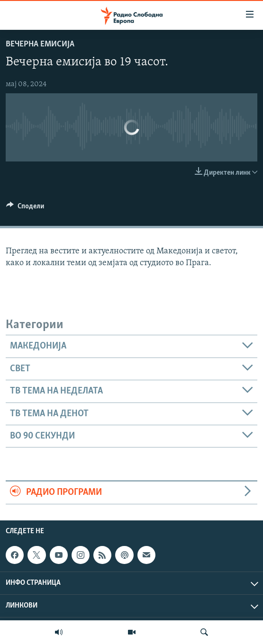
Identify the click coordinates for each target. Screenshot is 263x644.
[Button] (25, 208)
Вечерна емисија (40, 44)
